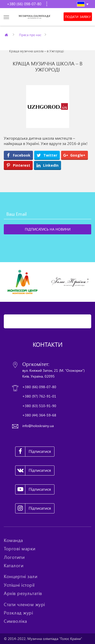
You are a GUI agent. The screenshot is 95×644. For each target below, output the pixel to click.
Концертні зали (21, 576)
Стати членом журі (24, 604)
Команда (13, 540)
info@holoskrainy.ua (38, 426)
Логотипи (14, 557)
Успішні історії (19, 585)
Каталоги (14, 565)
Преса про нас (30, 35)
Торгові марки (20, 549)
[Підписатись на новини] (48, 229)
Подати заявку (78, 17)
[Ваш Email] (48, 214)
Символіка (15, 621)
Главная (7, 35)
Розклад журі (18, 613)
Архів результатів (23, 593)
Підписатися (33, 452)
